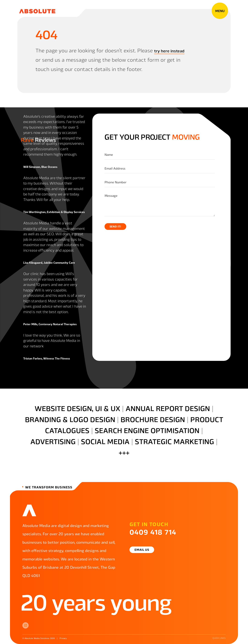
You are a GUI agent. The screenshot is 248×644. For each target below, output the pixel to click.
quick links (219, 638)
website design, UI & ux (77, 408)
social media (105, 441)
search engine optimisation (147, 430)
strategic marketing (174, 441)
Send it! (116, 226)
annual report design (168, 408)
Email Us (143, 549)
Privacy (65, 638)
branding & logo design (70, 419)
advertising (53, 441)
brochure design (153, 419)
